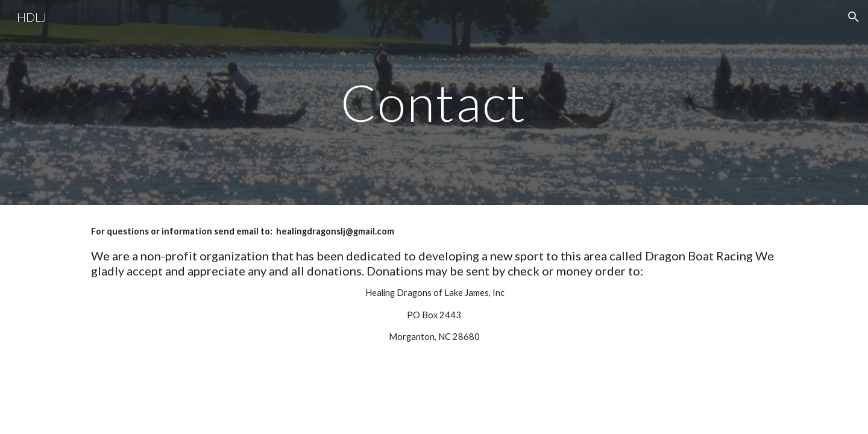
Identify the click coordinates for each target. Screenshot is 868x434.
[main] (434, 102)
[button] (854, 17)
